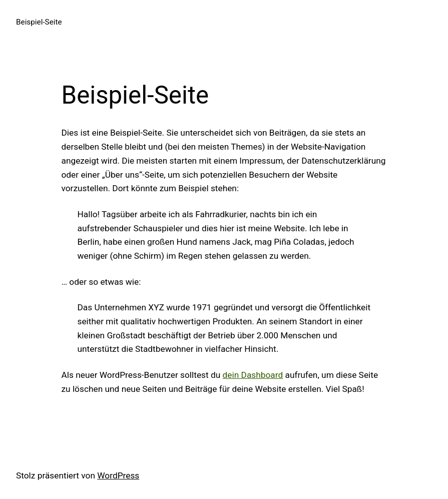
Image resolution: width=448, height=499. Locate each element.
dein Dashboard (253, 375)
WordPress (118, 475)
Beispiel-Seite (39, 22)
